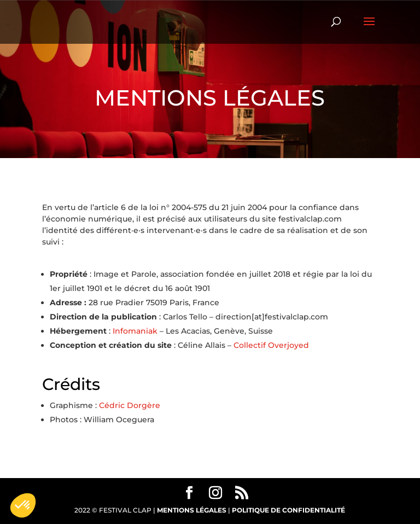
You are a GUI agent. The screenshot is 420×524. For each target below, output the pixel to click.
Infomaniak (135, 331)
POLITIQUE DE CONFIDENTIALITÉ (288, 510)
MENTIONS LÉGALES (192, 510)
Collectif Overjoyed (271, 345)
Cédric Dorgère (130, 405)
